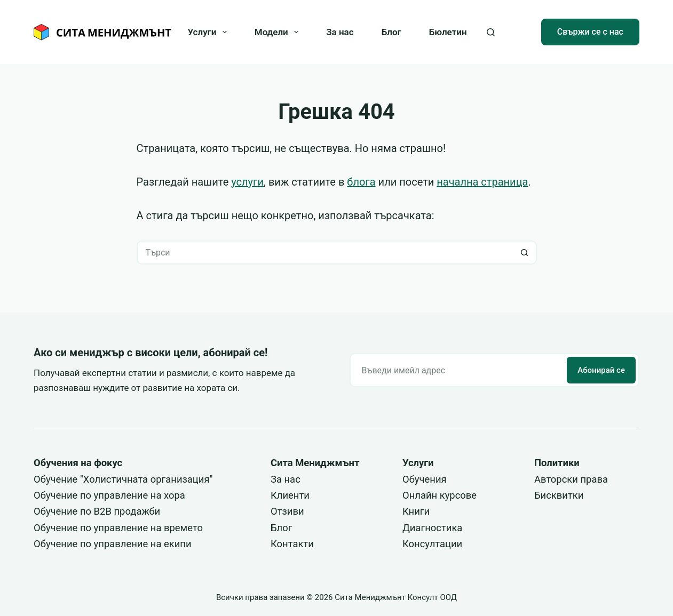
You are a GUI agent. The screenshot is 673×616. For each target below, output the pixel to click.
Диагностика (432, 528)
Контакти (292, 544)
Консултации (432, 544)
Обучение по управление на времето (118, 528)
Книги (416, 511)
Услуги (209, 32)
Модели (279, 32)
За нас (340, 32)
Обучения (425, 479)
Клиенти (290, 495)
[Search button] (525, 253)
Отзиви (287, 511)
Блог (391, 32)
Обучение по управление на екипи (113, 544)
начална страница (482, 182)
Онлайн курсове (440, 495)
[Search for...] (325, 253)
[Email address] (457, 370)
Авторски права (571, 479)
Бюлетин (448, 32)
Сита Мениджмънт (315, 463)
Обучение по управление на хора (109, 495)
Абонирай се (601, 370)
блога (361, 182)
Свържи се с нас (590, 32)
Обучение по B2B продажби (97, 511)
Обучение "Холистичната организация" (123, 479)
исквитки (562, 495)
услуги (247, 182)
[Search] (491, 32)
